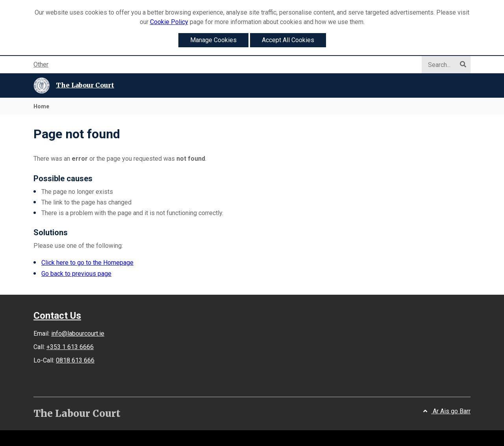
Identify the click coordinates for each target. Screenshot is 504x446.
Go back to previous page (76, 274)
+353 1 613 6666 (70, 347)
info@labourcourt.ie (78, 334)
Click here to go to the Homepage (87, 263)
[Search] (443, 65)
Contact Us (57, 316)
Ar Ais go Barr (447, 411)
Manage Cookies (213, 40)
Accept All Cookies (288, 40)
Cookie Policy (169, 22)
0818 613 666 (75, 360)
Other (41, 64)
